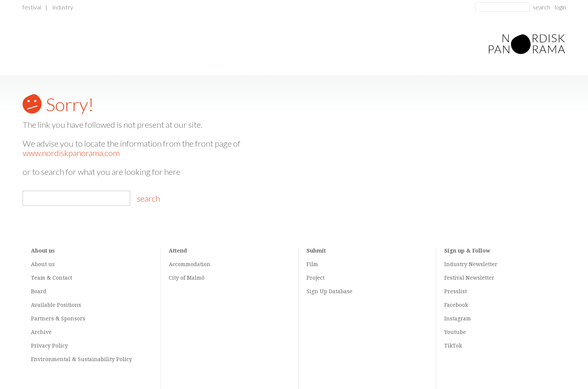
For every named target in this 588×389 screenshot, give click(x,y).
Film (312, 264)
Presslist (456, 291)
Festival (32, 7)
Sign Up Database (329, 291)
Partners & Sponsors (58, 319)
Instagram (458, 319)
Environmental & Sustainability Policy (82, 359)
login (560, 7)
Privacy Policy (49, 346)
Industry (63, 7)
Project (316, 278)
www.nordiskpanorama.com (71, 153)
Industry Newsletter (471, 264)
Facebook (456, 305)
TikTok (453, 346)
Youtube (455, 332)
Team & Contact (52, 278)
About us (43, 264)
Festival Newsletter (469, 278)
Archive (41, 332)
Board (39, 291)
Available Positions (56, 305)
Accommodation (190, 264)
